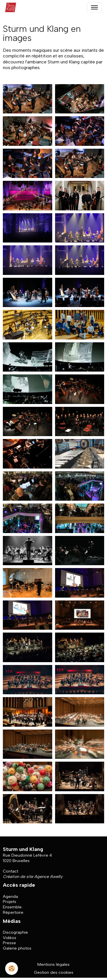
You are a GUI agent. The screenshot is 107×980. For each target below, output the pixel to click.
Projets (10, 902)
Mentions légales (53, 964)
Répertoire (13, 912)
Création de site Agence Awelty (33, 877)
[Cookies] (12, 968)
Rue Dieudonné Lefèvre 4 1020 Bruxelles (27, 858)
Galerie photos (17, 948)
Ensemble (12, 907)
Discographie (15, 932)
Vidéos (10, 938)
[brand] (12, 7)
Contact (11, 871)
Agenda (10, 896)
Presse (9, 943)
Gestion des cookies (54, 972)
